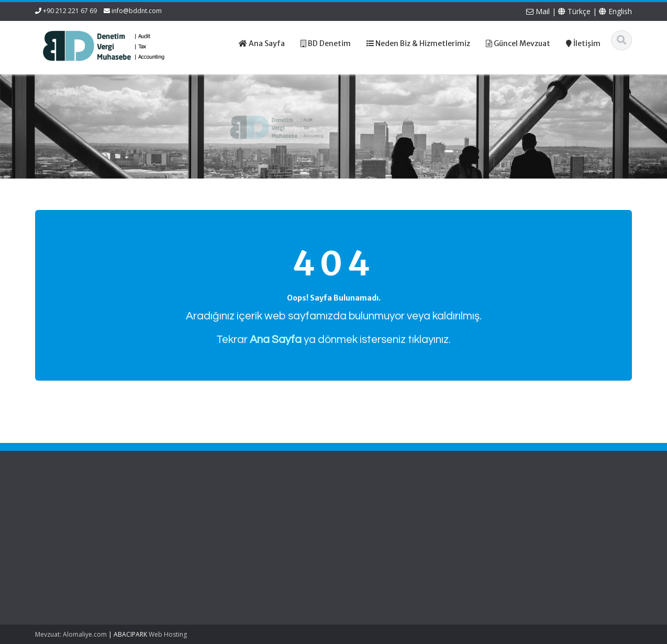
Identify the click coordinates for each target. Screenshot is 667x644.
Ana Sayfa (229, 509)
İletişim (223, 548)
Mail (538, 11)
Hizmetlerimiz (234, 528)
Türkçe (574, 11)
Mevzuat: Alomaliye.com (71, 634)
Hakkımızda (231, 519)
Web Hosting (168, 634)
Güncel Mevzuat (238, 538)
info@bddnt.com (137, 11)
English (615, 11)
